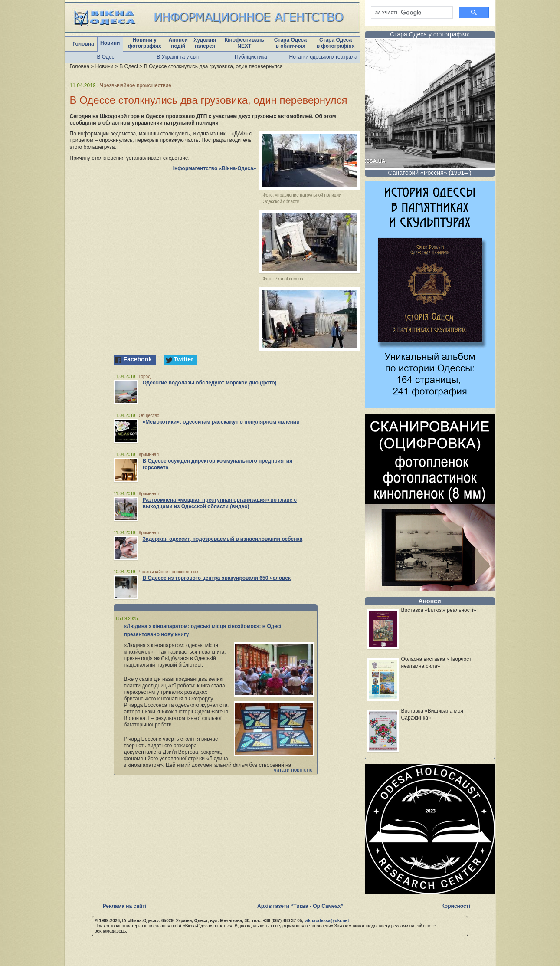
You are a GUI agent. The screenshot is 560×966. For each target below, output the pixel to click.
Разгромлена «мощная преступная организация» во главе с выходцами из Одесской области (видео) (220, 503)
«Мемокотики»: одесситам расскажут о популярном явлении (221, 422)
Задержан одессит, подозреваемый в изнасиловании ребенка (223, 539)
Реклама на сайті (125, 906)
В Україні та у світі (178, 57)
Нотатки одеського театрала (323, 57)
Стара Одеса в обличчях (290, 43)
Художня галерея (205, 43)
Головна (83, 44)
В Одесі (106, 57)
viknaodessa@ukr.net (327, 921)
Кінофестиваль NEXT (244, 43)
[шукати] (411, 13)
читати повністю (293, 770)
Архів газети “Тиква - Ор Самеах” (300, 906)
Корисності (456, 906)
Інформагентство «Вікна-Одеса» (215, 168)
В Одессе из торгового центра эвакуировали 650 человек (217, 578)
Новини (110, 43)
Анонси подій (178, 43)
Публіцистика (251, 57)
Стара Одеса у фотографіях (430, 34)
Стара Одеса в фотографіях (336, 43)
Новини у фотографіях (145, 43)
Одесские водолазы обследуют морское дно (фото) (210, 383)
